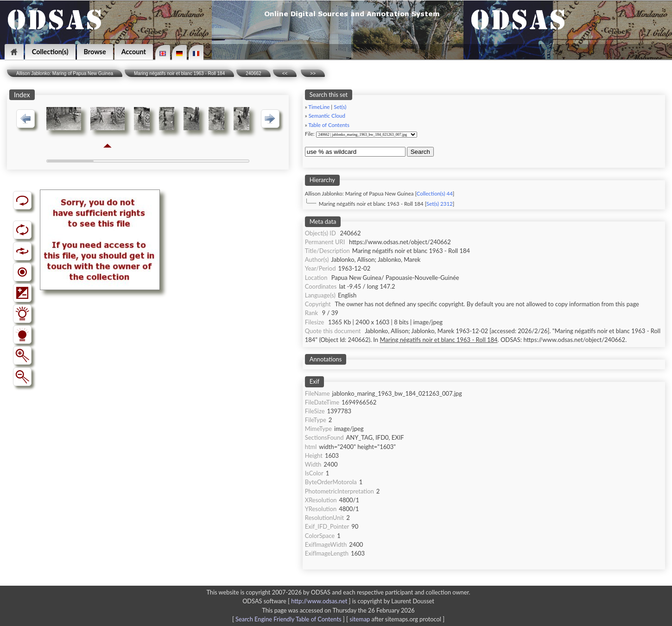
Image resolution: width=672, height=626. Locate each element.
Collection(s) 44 (435, 193)
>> (313, 73)
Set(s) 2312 (440, 204)
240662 (253, 73)
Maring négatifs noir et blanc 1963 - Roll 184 (179, 73)
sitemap (360, 619)
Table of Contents (329, 125)
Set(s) (340, 107)
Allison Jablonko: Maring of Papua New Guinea (65, 73)
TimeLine (319, 107)
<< (285, 73)
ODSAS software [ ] (297, 601)
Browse (95, 52)
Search (420, 152)
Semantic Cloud (327, 116)
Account (134, 52)
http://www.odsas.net (319, 601)
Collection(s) (50, 52)
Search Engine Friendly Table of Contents (288, 619)
